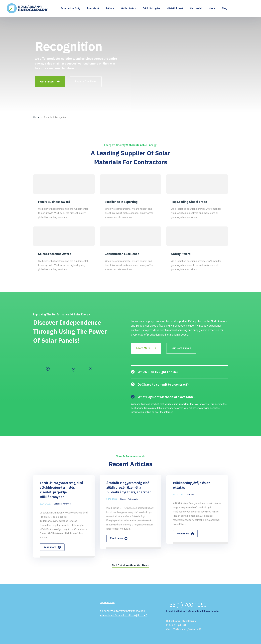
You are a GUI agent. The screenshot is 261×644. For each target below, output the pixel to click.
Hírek (212, 8)
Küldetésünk (128, 8)
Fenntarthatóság (70, 8)
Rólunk (110, 8)
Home (36, 117)
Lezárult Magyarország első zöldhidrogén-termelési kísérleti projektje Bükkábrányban (61, 490)
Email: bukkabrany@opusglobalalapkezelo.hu (193, 611)
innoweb (191, 494)
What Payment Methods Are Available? (167, 397)
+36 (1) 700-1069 (186, 605)
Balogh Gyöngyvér (63, 504)
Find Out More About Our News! (131, 565)
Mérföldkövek (175, 8)
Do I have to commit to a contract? (163, 384)
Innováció (93, 8)
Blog (224, 8)
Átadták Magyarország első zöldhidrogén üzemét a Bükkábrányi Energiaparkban (129, 487)
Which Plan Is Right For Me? (158, 372)
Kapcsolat (196, 8)
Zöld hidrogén (151, 8)
